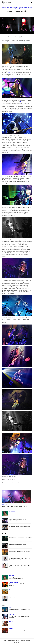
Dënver (17, 8)
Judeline (11, 543)
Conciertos (12, 8)
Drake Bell (11, 564)
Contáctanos (16, 640)
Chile (8, 8)
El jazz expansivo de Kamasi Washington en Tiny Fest (20, 630)
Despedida (21, 8)
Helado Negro (12, 511)
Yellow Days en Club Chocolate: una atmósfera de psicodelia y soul (14, 507)
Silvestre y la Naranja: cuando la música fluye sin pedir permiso (19, 585)
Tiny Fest (11, 629)
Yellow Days (4, 505)
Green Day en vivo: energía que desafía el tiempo (19, 623)
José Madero (11, 518)
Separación (17, 9)
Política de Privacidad (25, 640)
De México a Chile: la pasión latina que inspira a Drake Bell (19, 598)
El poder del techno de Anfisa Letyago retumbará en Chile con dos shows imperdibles (19, 559)
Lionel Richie (12, 615)
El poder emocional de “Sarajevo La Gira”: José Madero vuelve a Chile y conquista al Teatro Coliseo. (20, 520)
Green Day (11, 622)
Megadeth (11, 536)
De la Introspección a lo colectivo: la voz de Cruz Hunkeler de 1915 (19, 591)
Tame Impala (11, 550)
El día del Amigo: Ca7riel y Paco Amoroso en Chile (19, 609)
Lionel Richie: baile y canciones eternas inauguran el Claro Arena (20, 617)
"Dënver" (9, 73)
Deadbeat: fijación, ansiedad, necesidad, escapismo (20, 552)
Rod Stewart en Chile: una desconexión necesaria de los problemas (20, 527)
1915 (10, 589)
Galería (26, 8)
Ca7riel (10, 608)
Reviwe (30, 8)
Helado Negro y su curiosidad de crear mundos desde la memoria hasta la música (19, 513)
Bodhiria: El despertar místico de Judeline (17, 545)
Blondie (4, 8)
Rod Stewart (12, 525)
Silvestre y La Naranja (14, 582)
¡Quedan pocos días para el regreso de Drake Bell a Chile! (20, 566)
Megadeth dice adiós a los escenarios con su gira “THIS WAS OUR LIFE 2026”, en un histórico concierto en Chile (21, 538)
